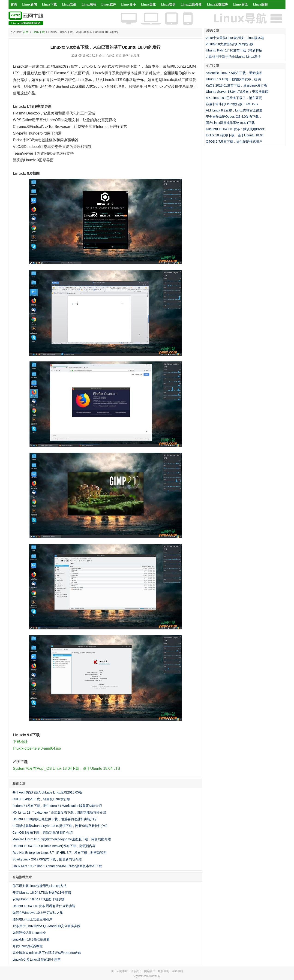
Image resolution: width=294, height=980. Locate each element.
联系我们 (136, 971)
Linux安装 (69, 5)
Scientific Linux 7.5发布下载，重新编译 (234, 73)
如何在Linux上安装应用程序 (32, 919)
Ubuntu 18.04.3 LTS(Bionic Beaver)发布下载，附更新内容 (54, 846)
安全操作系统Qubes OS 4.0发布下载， (234, 117)
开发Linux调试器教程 (28, 946)
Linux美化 (148, 5)
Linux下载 (49, 5)
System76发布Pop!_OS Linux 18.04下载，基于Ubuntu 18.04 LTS (66, 768)
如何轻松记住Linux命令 (29, 933)
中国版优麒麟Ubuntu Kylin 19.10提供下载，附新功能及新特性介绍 (60, 826)
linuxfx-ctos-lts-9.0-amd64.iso (37, 748)
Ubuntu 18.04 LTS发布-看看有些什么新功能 (44, 906)
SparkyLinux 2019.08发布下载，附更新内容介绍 (47, 859)
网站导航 (177, 971)
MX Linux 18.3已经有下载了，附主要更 (234, 98)
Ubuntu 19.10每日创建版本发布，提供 (233, 79)
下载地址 (20, 742)
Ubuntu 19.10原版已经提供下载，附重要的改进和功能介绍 (54, 819)
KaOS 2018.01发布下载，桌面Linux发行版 (236, 85)
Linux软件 (109, 5)
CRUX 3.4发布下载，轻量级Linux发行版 (41, 799)
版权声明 (164, 971)
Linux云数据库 (217, 5)
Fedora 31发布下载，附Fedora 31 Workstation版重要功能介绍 (57, 806)
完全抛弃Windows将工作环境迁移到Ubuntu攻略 (47, 953)
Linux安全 (240, 5)
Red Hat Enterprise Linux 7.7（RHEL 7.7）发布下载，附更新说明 (60, 853)
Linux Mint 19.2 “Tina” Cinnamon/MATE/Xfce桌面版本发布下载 (57, 866)
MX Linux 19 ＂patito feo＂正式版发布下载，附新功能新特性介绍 (59, 812)
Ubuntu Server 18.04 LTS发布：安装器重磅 (237, 92)
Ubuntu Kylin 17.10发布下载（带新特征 (234, 50)
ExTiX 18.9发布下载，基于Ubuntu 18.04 (235, 135)
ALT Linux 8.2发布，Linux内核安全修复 (234, 110)
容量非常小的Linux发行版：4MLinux (232, 104)
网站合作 (150, 971)
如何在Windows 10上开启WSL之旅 (38, 913)
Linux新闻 (30, 5)
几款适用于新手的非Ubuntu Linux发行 (233, 57)
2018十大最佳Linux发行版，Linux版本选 (235, 38)
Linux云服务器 (191, 5)
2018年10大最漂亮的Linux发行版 (230, 44)
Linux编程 (260, 5)
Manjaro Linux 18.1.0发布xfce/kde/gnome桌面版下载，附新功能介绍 (62, 839)
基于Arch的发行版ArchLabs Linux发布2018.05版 (47, 792)
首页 (14, 5)
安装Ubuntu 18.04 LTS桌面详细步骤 (38, 899)
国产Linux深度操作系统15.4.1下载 (230, 123)
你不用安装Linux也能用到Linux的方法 (40, 886)
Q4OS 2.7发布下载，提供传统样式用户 (234, 141)
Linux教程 (89, 5)
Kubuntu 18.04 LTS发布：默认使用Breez (235, 129)
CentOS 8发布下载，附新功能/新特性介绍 (43, 833)
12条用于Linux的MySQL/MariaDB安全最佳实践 (46, 926)
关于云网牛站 (119, 971)
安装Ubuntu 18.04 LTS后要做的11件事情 (42, 893)
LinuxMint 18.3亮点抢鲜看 (31, 939)
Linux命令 (129, 5)
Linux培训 (168, 5)
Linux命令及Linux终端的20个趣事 (37, 959)
